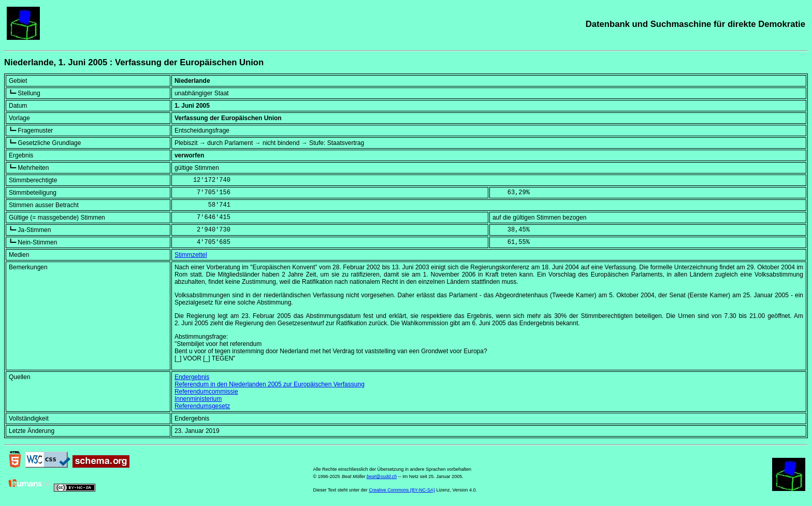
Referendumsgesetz (202, 406)
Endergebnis (192, 377)
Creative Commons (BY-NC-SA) (402, 490)
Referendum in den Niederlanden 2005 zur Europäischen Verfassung (270, 384)
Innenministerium (198, 399)
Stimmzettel (191, 255)
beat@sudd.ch (382, 476)
